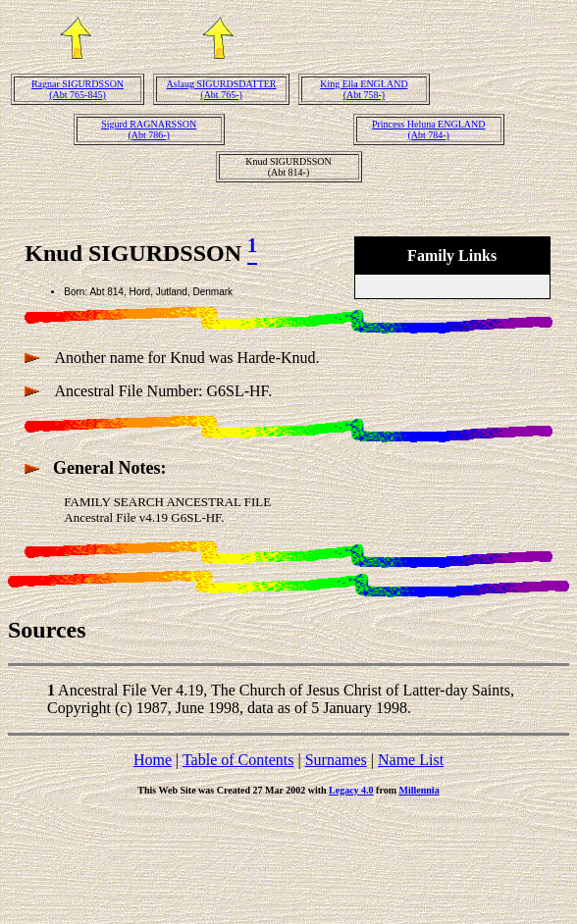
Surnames (336, 760)
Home (153, 760)
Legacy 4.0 (351, 790)
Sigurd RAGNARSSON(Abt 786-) (149, 129)
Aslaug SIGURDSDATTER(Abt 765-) (222, 89)
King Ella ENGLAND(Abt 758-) (364, 89)
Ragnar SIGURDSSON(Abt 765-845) (78, 89)
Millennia (420, 790)
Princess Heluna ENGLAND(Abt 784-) (429, 129)
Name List (411, 760)
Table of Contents (238, 760)
